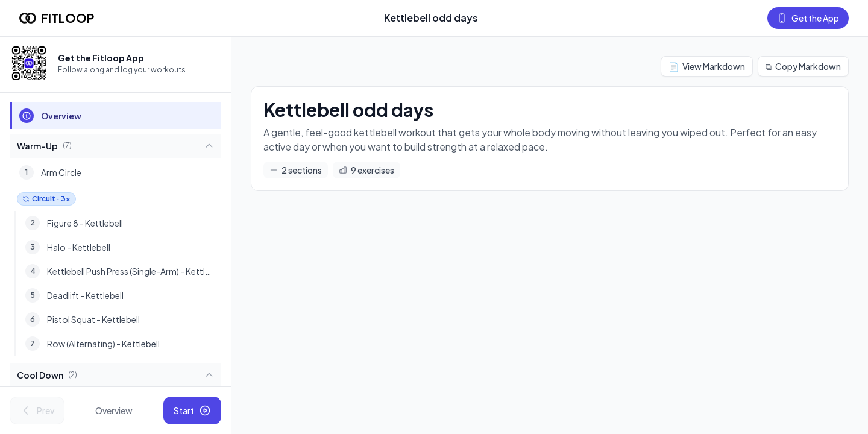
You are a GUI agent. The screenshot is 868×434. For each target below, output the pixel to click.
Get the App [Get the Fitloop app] (808, 18)
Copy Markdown (803, 66)
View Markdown (707, 66)
